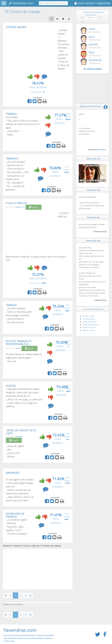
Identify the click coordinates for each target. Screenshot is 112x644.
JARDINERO (13, 473)
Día (82, 17)
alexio (18, 348)
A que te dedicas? (17, 203)
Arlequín (19, 436)
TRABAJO (11, 114)
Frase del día (93, 217)
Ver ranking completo (93, 69)
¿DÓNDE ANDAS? (16, 27)
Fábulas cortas (89, 330)
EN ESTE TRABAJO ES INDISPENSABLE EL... (19, 342)
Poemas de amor (90, 322)
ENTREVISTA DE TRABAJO (15, 515)
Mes (100, 17)
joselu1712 (20, 207)
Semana (91, 17)
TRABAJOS (12, 158)
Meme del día (93, 159)
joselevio (103, 150)
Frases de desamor (90, 325)
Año (83, 22)
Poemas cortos (89, 319)
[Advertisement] (30, 50)
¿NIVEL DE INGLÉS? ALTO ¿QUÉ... (21, 432)
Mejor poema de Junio (91, 106)
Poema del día (93, 241)
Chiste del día (93, 190)
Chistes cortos (88, 316)
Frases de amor (89, 327)
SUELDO (11, 386)
